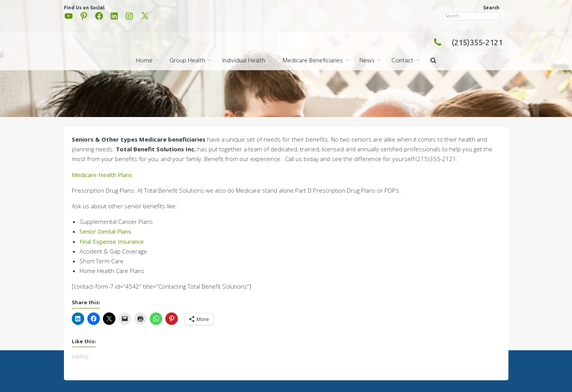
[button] (433, 61)
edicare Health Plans (104, 175)
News (367, 61)
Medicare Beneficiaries (312, 61)
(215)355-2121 (466, 42)
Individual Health (244, 61)
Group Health (187, 61)
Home (144, 61)
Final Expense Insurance (112, 241)
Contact (402, 61)
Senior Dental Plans (105, 231)
